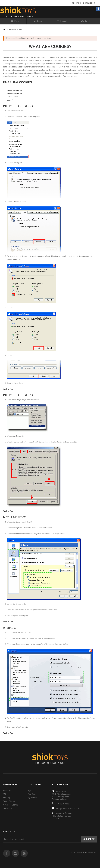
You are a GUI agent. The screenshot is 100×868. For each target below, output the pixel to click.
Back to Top (8, 389)
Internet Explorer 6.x (14, 94)
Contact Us (8, 809)
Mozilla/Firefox (12, 97)
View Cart (32, 794)
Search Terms (9, 801)
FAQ (5, 794)
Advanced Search (10, 805)
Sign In (30, 790)
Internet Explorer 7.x (14, 91)
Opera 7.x (10, 100)
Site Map (7, 798)
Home (4, 29)
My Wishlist (32, 798)
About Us (7, 790)
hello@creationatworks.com (67, 809)
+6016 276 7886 (62, 804)
